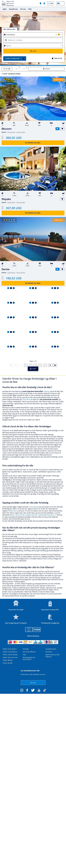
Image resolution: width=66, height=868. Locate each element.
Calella (40, 515)
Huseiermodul (51, 649)
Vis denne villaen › (33, 143)
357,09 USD (14, 208)
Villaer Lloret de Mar (10, 655)
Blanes (12, 515)
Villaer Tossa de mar (10, 657)
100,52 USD (14, 278)
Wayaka (6, 199)
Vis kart (7, 69)
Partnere (49, 652)
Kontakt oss (13, 9)
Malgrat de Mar (32, 515)
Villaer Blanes (8, 660)
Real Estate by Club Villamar (53, 656)
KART (33, 369)
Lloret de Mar (21, 132)
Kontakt (26, 649)
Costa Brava (11, 132)
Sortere (46, 69)
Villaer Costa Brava (10, 649)
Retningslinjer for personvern (29, 658)
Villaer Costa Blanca (10, 652)
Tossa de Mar (20, 515)
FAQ (30, 9)
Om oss (23, 9)
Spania (47, 391)
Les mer (33, 683)
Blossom (7, 129)
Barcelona (14, 511)
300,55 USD (14, 138)
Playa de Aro (51, 515)
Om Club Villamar (29, 652)
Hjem (5, 9)
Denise (6, 269)
